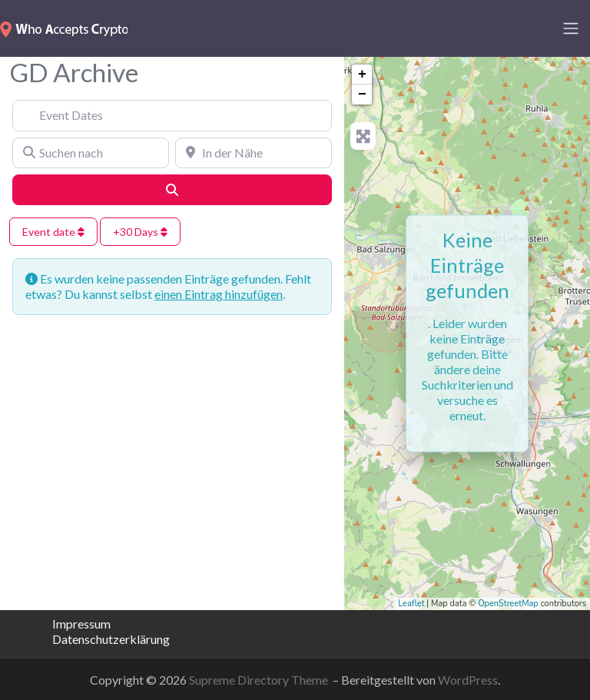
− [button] (362, 95)
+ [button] (362, 75)
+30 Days (140, 232)
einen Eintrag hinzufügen (219, 294)
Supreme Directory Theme (260, 680)
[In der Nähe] (254, 153)
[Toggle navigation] (571, 28)
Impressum (81, 624)
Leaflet (411, 604)
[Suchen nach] (91, 153)
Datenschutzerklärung (100, 639)
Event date (53, 232)
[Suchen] (172, 190)
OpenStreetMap (508, 604)
